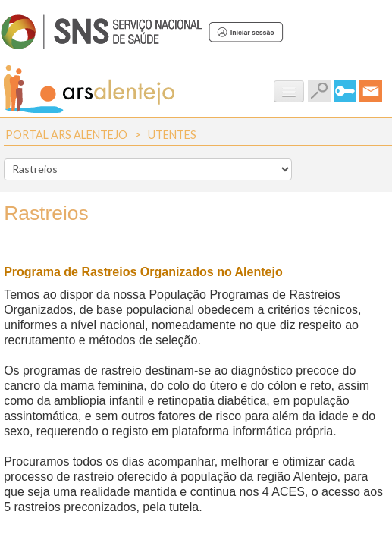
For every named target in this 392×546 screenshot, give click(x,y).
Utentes (172, 135)
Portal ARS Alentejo (66, 135)
